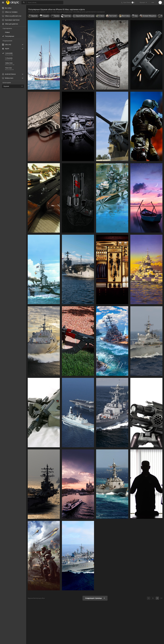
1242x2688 (16, 53)
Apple (6, 48)
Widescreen (8, 78)
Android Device (9, 74)
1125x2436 (9, 58)
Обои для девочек (10, 24)
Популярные (10, 36)
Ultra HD (7, 45)
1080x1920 (9, 63)
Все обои (7, 8)
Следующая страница (95, 598)
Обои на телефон (10, 12)
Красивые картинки (11, 20)
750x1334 (8, 68)
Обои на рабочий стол (12, 16)
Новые (7, 32)
